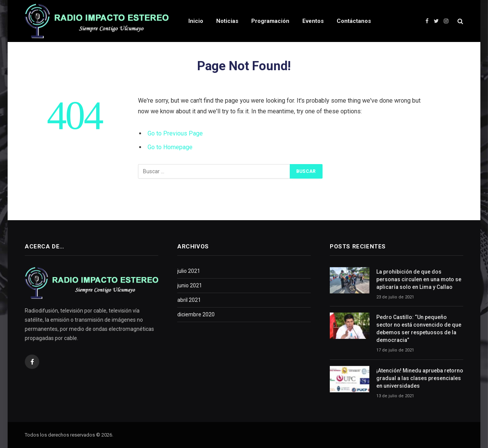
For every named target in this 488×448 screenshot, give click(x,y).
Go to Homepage (170, 147)
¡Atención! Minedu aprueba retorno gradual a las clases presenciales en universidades (420, 378)
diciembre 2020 (196, 314)
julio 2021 (189, 271)
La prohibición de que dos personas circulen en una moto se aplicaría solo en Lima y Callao (419, 279)
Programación (270, 21)
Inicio (196, 21)
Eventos (313, 21)
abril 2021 (189, 300)
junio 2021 (190, 285)
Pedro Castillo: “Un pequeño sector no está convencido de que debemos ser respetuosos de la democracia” (419, 329)
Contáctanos (354, 21)
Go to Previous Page (175, 133)
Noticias (227, 21)
